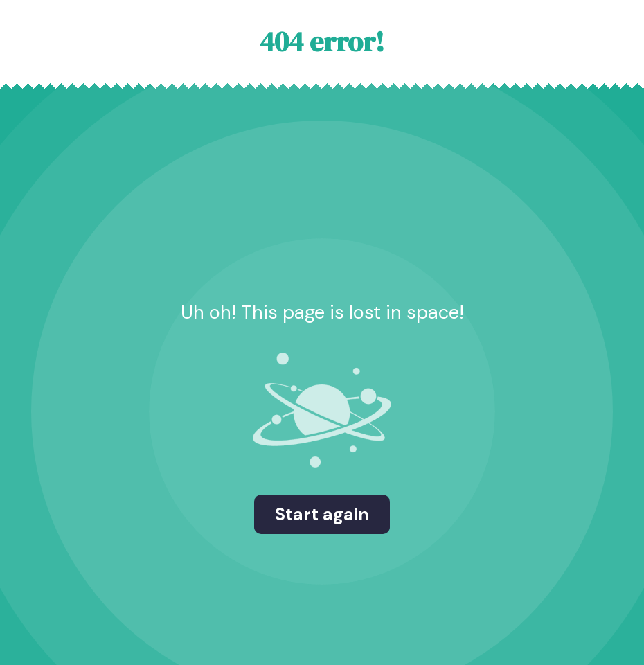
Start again (322, 514)
